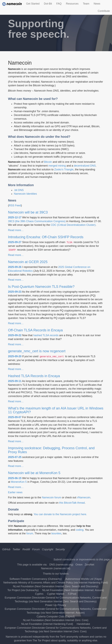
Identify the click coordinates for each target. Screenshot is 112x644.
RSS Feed (15, 205)
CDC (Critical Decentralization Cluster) (73, 225)
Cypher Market (56, 594)
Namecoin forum (51, 497)
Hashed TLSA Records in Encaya (34, 376)
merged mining (57, 166)
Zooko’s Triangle (64, 169)
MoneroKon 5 (19, 482)
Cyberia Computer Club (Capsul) (56, 617)
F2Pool (72, 594)
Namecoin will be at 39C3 (28, 212)
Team (86, 4)
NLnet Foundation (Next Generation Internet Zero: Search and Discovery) (56, 586)
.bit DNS (19, 190)
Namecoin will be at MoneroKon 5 (34, 473)
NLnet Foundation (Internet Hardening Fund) (47, 624)
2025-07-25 (15, 457)
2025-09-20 (15, 356)
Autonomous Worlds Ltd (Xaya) (84, 579)
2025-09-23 (15, 292)
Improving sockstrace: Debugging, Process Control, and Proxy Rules (51, 450)
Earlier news (15, 492)
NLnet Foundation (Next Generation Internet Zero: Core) (56, 620)
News (97, 4)
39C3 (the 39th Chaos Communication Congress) (37, 221)
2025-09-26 (15, 267)
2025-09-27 (15, 242)
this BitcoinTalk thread (72, 503)
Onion (79, 565)
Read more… (16, 230)
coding (80, 530)
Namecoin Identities (25, 194)
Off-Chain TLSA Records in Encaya (35, 330)
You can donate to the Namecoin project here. (60, 514)
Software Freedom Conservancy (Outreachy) (36, 579)
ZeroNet (89, 565)
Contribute (104, 11)
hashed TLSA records (46, 335)
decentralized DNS (85, 166)
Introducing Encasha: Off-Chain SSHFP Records (46, 237)
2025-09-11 (15, 381)
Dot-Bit (48, 4)
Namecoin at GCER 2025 (28, 262)
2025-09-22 (15, 335)
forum (30, 533)
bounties (56, 533)
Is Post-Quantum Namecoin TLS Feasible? (41, 287)
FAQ (59, 4)
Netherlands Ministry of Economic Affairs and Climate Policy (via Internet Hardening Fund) (56, 583)
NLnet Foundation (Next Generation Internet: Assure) (73, 590)
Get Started (33, 4)
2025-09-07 (15, 417)
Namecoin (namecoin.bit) (56, 568)
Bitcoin (48, 162)
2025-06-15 (15, 478)
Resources (72, 4)
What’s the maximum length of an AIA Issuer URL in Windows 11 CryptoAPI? (56, 410)
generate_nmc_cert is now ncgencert (37, 351)
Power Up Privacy (56, 605)
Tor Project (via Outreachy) (23, 590)
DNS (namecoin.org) (61, 565)
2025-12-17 (15, 217)
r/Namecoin (84, 497)
